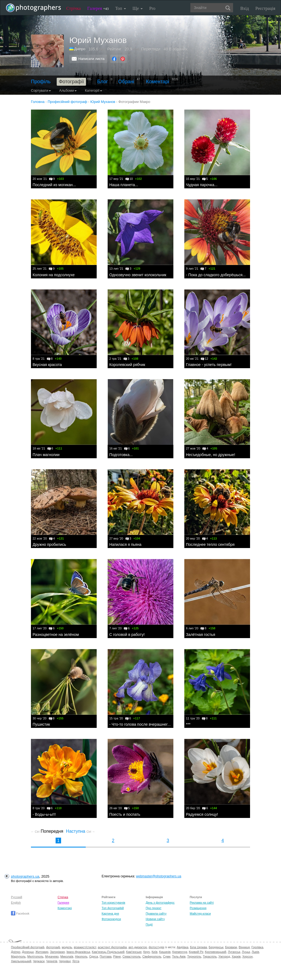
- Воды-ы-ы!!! (44, 814)
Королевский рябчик (127, 365)
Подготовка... (121, 455)
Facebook (20, 913)
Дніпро (80, 49)
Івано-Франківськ (78, 952)
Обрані (126, 82)
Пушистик (41, 724)
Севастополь (131, 956)
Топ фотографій (113, 908)
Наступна (81, 831)
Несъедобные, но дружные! (211, 455)
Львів (255, 952)
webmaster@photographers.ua (159, 876)
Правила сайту (156, 913)
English (16, 903)
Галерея (98, 8)
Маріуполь (18, 956)
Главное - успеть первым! (209, 365)
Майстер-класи (200, 913)
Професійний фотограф (28, 947)
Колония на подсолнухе (54, 275)
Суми (167, 956)
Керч (147, 952)
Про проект (154, 908)
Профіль (41, 82)
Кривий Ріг (196, 952)
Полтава (106, 956)
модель (67, 947)
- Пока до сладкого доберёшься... (216, 275)
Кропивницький (216, 952)
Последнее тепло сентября (210, 544)
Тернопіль (194, 956)
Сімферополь (152, 956)
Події (149, 924)
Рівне (117, 956)
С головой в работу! (127, 635)
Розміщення (198, 908)
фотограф (53, 947)
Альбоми (68, 90)
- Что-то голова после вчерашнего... (141, 724)
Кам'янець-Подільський (108, 952)
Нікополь (81, 956)
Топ (121, 8)
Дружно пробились (49, 544)
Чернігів (52, 961)
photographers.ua (25, 876)
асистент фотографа (112, 947)
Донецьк (28, 952)
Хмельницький (21, 961)
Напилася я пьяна (125, 544)
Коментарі (158, 82)
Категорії (94, 90)
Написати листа (91, 59)
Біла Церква (199, 947)
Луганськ (234, 952)
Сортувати (41, 90)
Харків (236, 956)
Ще (138, 8)
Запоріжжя (57, 952)
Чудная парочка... (202, 185)
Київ (154, 952)
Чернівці (65, 961)
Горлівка (257, 947)
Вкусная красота (47, 365)
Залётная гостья (200, 635)
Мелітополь (35, 956)
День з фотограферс (160, 903)
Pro (152, 8)
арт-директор (138, 947)
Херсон (247, 956)
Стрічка (74, 8)
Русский (17, 897)
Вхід (245, 8)
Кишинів (165, 952)
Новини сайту (155, 919)
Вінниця (244, 947)
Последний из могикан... (54, 185)
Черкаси (39, 961)
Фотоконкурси (111, 919)
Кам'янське (134, 952)
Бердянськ (216, 947)
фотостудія (157, 947)
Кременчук (180, 952)
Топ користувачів (113, 903)
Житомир (42, 952)
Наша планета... (124, 185)
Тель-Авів (179, 956)
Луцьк (246, 952)
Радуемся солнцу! (202, 814)
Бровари (231, 947)
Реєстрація (265, 8)
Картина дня (110, 913)
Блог (103, 82)
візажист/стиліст (85, 947)
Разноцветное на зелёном (56, 635)
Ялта (76, 961)
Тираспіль (210, 956)
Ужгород (224, 956)
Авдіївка (183, 947)
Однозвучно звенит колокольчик (138, 275)
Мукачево (52, 956)
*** (188, 724)
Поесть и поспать (125, 814)
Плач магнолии (46, 455)
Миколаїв (67, 956)
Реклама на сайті (202, 903)
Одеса (93, 956)
